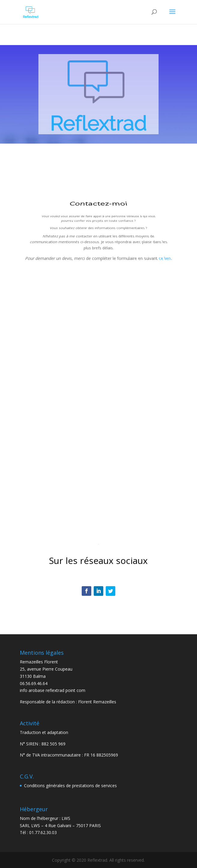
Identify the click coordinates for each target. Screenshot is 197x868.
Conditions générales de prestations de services (70, 786)
